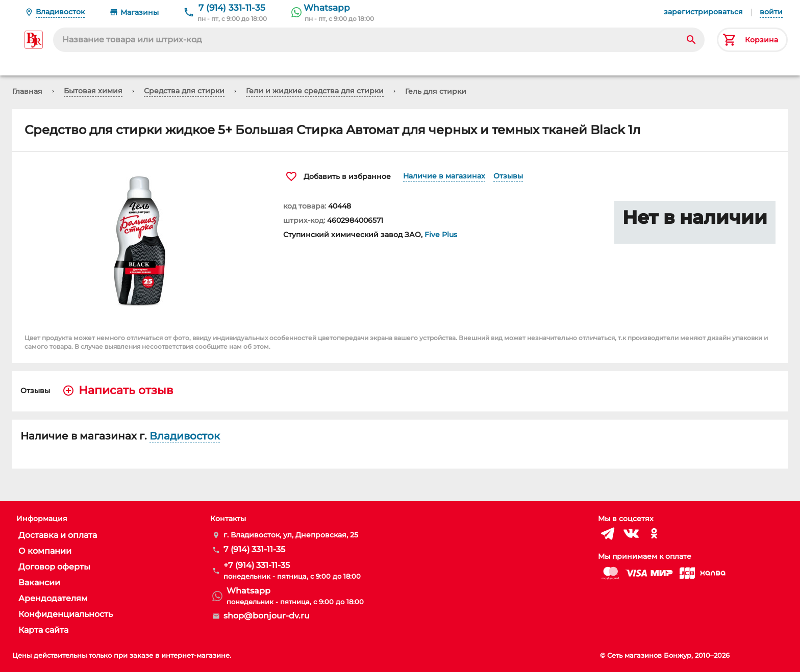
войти (771, 12)
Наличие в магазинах (444, 176)
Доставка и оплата (58, 535)
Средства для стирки (184, 91)
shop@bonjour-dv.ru (267, 616)
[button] (142, 241)
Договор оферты (54, 567)
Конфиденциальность (66, 614)
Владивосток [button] (185, 436)
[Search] (691, 40)
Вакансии (39, 583)
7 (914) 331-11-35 (232, 8)
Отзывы (508, 176)
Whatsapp (327, 8)
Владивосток (60, 12)
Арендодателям (53, 598)
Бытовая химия (93, 91)
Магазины (140, 12)
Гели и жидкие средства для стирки (315, 91)
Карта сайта (43, 630)
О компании (45, 551)
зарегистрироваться (703, 12)
